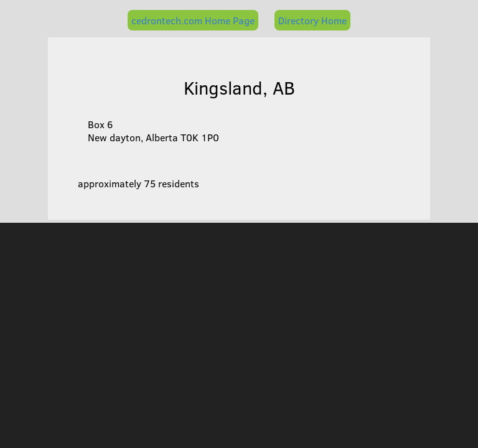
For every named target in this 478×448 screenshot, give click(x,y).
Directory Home (312, 20)
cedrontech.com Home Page (193, 20)
